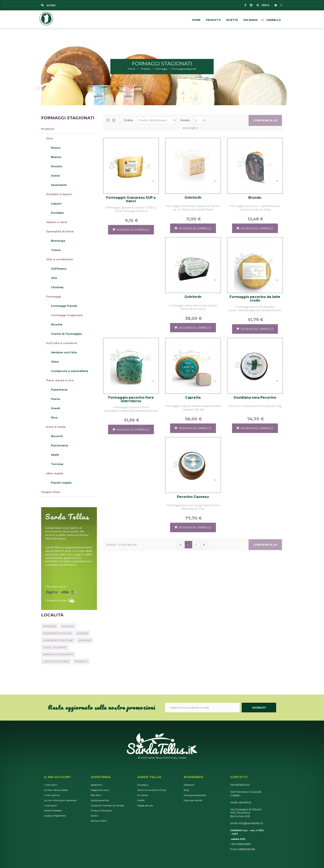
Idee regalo (55, 473)
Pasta (55, 399)
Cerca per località (193, 800)
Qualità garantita (100, 800)
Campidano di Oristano (58, 640)
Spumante (59, 185)
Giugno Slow (51, 492)
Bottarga (58, 241)
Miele (55, 455)
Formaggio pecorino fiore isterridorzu (131, 399)
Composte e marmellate (70, 371)
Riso (54, 417)
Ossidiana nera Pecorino (255, 398)
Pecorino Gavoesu (193, 497)
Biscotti (57, 436)
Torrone (57, 464)
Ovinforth (193, 198)
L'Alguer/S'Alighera (56, 661)
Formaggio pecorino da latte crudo (255, 299)
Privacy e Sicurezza (101, 811)
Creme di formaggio (67, 334)
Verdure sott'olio (64, 352)
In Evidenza (194, 777)
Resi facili (96, 795)
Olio (54, 278)
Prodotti (48, 129)
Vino (49, 138)
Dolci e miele (56, 427)
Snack (56, 408)
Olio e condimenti (60, 259)
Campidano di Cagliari (57, 633)
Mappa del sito (145, 806)
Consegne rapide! (56, 600)
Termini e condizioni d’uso (152, 790)
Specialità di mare (60, 231)
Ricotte (57, 324)
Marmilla (68, 626)
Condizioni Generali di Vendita (107, 806)
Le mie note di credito (56, 790)
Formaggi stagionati (67, 315)
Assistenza (101, 777)
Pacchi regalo (61, 483)
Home (131, 69)
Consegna (143, 785)
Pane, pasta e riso (60, 380)
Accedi (51, 5)
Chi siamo (143, 795)
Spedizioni (96, 785)
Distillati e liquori (59, 194)
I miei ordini (51, 785)
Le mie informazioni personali (60, 800)
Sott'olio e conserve (61, 343)
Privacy (173, 758)
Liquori (56, 203)
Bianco (56, 157)
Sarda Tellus (149, 777)
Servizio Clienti (99, 821)
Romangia (81, 661)
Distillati (57, 213)
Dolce (55, 176)
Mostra (185, 120)
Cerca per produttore (195, 795)
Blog (186, 790)
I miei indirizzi (52, 795)
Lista (114, 120)
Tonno (56, 250)
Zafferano (59, 269)
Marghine (85, 640)
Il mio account (58, 777)
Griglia (108, 120)
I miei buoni (51, 806)
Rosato (57, 166)
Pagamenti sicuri (56, 586)
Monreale (50, 626)
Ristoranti (189, 785)
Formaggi (54, 297)
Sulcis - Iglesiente (55, 647)
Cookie (182, 758)
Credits (141, 800)
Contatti (239, 777)
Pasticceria (60, 445)
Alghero (82, 633)
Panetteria (59, 390)
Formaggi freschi (64, 306)
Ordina (128, 120)
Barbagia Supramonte (58, 654)
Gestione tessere (53, 811)
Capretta (193, 398)
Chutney (57, 287)
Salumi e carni (57, 222)
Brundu (255, 198)
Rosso (56, 148)
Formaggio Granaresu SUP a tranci (131, 199)
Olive (55, 362)
